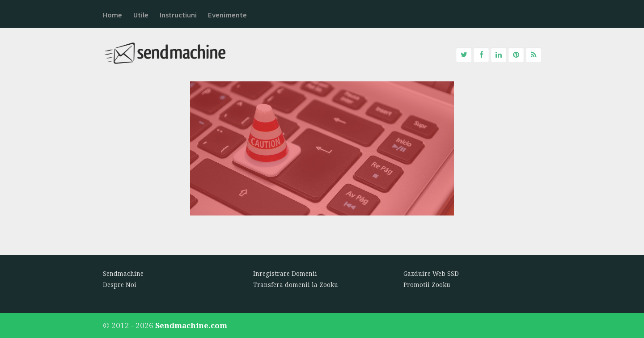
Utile (141, 15)
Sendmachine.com (191, 325)
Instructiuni (178, 15)
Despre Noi (120, 285)
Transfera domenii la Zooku (296, 285)
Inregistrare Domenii (285, 274)
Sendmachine (123, 274)
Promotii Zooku (427, 285)
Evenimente (227, 15)
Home (112, 15)
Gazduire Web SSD (431, 274)
